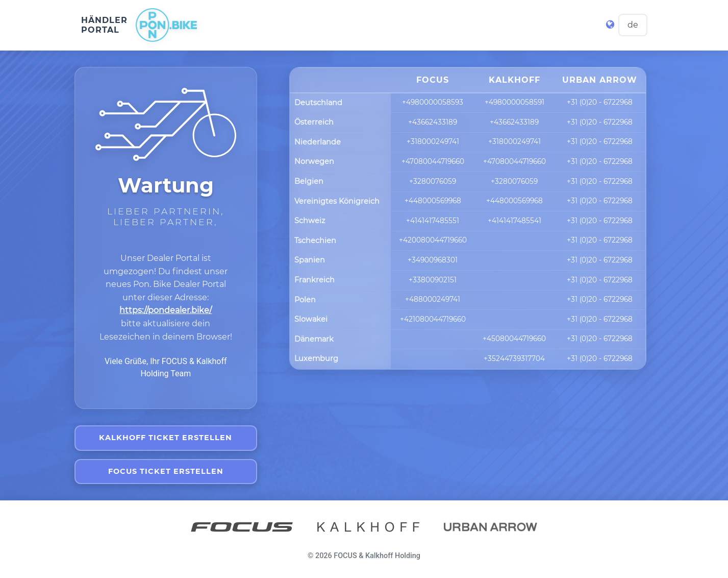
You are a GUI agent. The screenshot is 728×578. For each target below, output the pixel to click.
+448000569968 (433, 201)
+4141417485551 (433, 221)
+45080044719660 (514, 339)
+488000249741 (433, 300)
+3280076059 (433, 181)
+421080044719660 (433, 319)
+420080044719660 (433, 240)
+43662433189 (433, 122)
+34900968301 (433, 260)
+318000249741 (433, 142)
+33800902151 (433, 280)
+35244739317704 (514, 358)
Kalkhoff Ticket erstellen (166, 438)
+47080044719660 (433, 161)
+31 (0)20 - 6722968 (600, 103)
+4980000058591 (514, 103)
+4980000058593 (433, 103)
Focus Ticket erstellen (166, 471)
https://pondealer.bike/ (166, 310)
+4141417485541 (514, 221)
